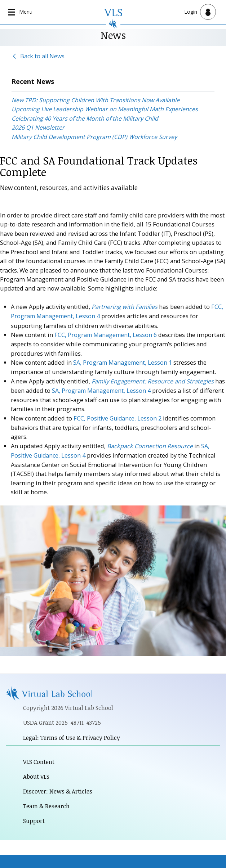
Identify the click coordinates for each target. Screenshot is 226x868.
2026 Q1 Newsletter (38, 128)
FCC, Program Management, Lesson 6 (106, 334)
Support (34, 820)
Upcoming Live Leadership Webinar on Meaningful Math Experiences (105, 109)
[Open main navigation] (21, 12)
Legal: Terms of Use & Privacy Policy (72, 736)
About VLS (37, 775)
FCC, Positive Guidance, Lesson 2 (119, 417)
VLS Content (39, 760)
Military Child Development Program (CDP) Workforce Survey (94, 137)
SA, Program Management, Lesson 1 (123, 362)
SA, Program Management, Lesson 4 (102, 389)
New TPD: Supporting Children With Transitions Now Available (96, 100)
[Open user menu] (200, 12)
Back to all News (42, 56)
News (113, 35)
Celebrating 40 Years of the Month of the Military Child (85, 118)
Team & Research (47, 804)
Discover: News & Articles (58, 790)
